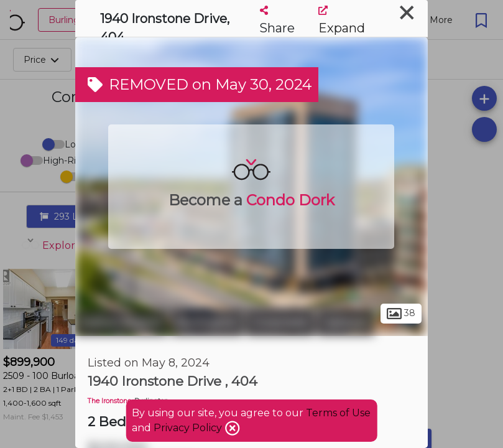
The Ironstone (109, 401)
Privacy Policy (189, 428)
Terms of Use (338, 413)
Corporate (280, 322)
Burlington (207, 322)
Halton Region (122, 322)
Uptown (346, 322)
